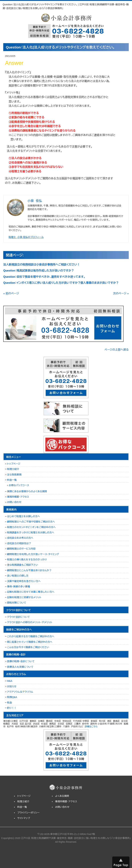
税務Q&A (12, 697)
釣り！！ (12, 708)
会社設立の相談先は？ (19, 543)
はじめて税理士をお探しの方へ (23, 516)
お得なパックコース (19, 485)
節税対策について (17, 603)
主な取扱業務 (14, 475)
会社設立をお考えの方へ (20, 538)
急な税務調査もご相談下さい (23, 565)
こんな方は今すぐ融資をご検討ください (28, 647)
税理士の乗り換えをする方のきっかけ (27, 560)
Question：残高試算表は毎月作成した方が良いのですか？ (39, 271)
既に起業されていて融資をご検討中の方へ (30, 642)
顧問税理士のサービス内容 (21, 549)
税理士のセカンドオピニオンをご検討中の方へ (31, 527)
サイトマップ (24, 818)
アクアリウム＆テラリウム (20, 692)
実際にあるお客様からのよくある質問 (27, 491)
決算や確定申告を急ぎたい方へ (24, 581)
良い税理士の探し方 (18, 576)
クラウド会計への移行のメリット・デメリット (30, 622)
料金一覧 (12, 480)
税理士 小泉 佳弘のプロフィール (26, 237)
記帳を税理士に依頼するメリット (24, 597)
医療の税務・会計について (21, 661)
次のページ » (121, 293)
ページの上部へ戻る (117, 350)
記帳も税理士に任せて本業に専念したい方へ (31, 592)
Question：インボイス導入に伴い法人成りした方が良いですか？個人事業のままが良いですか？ (61, 283)
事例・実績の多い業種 (18, 587)
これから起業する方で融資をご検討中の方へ (31, 636)
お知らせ (12, 686)
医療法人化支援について (20, 667)
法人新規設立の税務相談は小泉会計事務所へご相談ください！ (42, 265)
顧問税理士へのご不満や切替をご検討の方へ (31, 522)
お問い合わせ (14, 502)
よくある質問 (62, 796)
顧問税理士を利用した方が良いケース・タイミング (33, 554)
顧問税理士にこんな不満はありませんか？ (29, 570)
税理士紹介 (13, 469)
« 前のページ (11, 293)
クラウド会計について (18, 617)
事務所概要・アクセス (18, 497)
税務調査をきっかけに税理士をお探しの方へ (31, 533)
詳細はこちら (91, 727)
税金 (9, 703)
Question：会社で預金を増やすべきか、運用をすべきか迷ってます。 (44, 277)
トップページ (14, 464)
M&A (10, 681)
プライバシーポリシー (28, 813)
